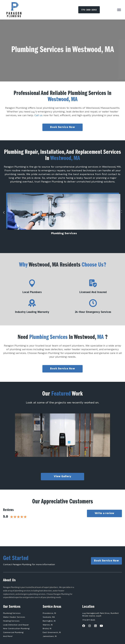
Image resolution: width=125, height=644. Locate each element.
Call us (38, 116)
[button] (119, 10)
